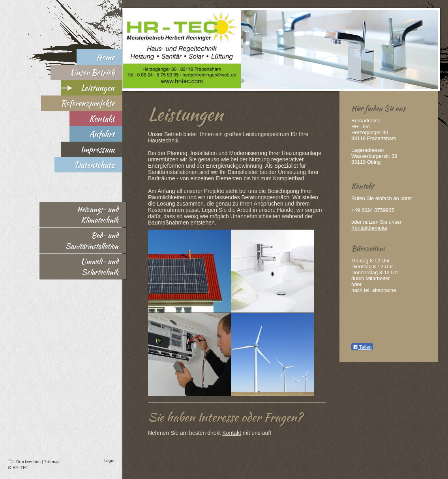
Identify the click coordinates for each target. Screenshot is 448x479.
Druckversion (25, 462)
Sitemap (52, 462)
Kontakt (231, 433)
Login (109, 460)
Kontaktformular (369, 228)
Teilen (362, 347)
